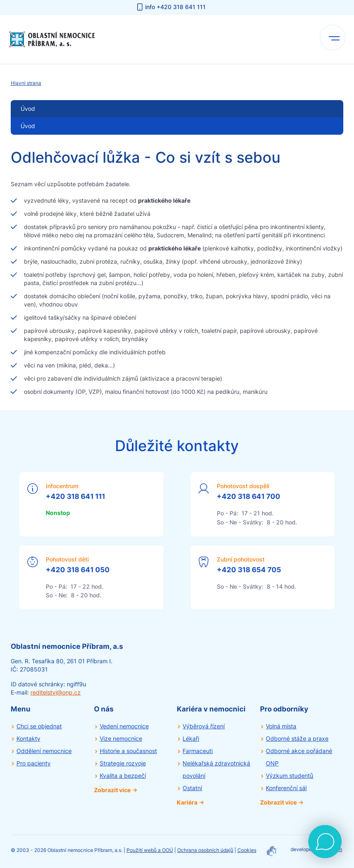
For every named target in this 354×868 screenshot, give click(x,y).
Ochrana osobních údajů (205, 850)
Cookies (247, 850)
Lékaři (191, 738)
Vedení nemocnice (124, 726)
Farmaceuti (198, 751)
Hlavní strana (26, 83)
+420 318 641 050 (78, 570)
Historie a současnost (128, 751)
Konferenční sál (286, 788)
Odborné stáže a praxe (297, 738)
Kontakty (28, 738)
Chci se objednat (39, 726)
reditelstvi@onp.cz (56, 692)
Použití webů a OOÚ (150, 850)
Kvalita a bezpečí (123, 776)
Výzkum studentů (290, 776)
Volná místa (281, 726)
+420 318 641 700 (249, 496)
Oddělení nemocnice (44, 751)
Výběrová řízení (204, 726)
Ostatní (192, 788)
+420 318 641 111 (75, 496)
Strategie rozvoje (123, 763)
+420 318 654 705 (249, 570)
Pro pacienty (34, 763)
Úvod (28, 126)
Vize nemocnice (121, 738)
